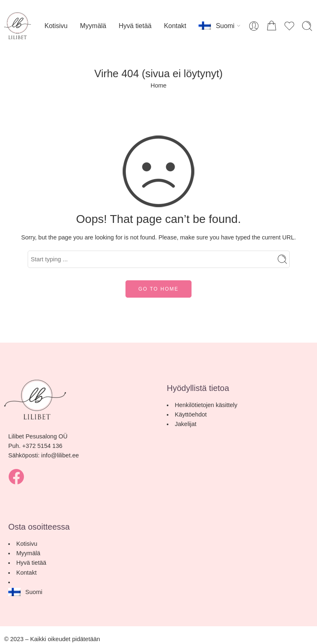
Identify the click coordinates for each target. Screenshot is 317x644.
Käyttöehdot (191, 414)
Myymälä (93, 26)
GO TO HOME (158, 289)
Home (159, 85)
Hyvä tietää (135, 26)
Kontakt (175, 26)
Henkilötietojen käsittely (206, 405)
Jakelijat (186, 424)
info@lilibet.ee (60, 455)
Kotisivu (56, 26)
